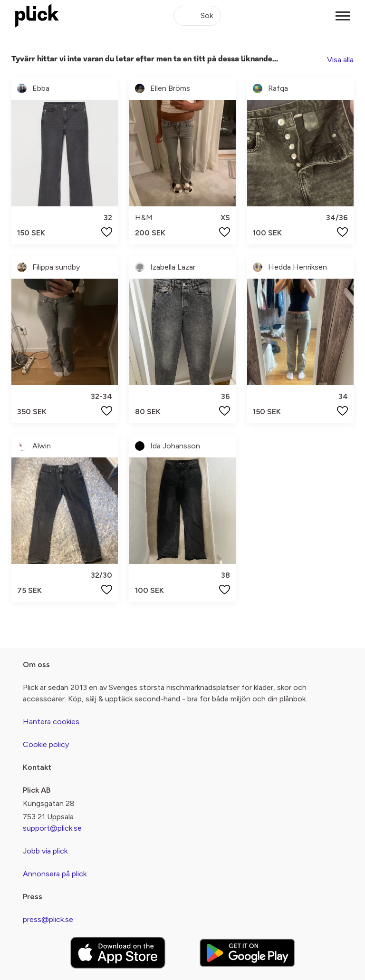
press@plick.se (48, 919)
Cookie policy (46, 744)
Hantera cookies (51, 722)
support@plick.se (52, 828)
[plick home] (37, 16)
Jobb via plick (45, 851)
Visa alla (340, 60)
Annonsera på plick (55, 874)
